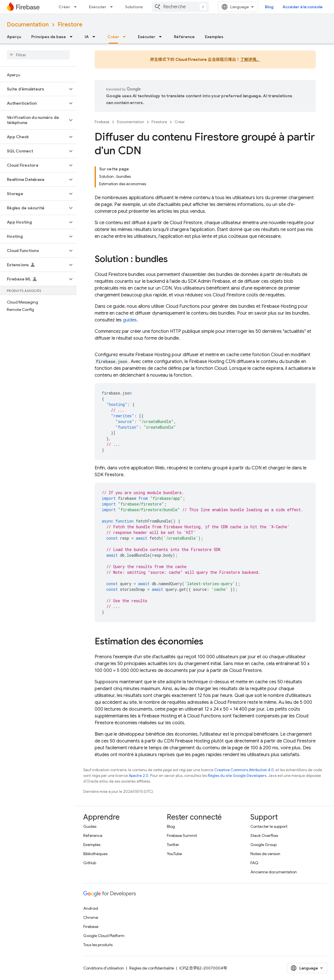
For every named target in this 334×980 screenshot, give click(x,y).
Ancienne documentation (274, 872)
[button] (34, 89)
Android (91, 908)
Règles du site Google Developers (237, 776)
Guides (90, 826)
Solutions (134, 7)
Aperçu (14, 37)
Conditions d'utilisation (104, 968)
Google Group (264, 845)
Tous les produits (98, 945)
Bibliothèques (95, 854)
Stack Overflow (264, 835)
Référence (184, 37)
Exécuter (98, 7)
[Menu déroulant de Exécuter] (113, 7)
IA (87, 37)
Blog (269, 7)
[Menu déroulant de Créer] (77, 7)
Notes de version (265, 854)
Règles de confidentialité (152, 968)
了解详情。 (250, 59)
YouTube (174, 854)
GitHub (90, 863)
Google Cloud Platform (104, 936)
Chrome (91, 917)
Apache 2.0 (139, 776)
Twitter (173, 845)
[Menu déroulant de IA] (96, 37)
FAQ (254, 863)
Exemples (214, 37)
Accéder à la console (303, 7)
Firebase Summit (182, 835)
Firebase (102, 122)
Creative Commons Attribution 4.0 (244, 770)
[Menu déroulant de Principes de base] (73, 37)
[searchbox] (38, 55)
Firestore (70, 25)
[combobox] (180, 7)
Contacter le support (269, 826)
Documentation (28, 25)
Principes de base (49, 37)
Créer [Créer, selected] (113, 37)
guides (130, 320)
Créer (64, 7)
